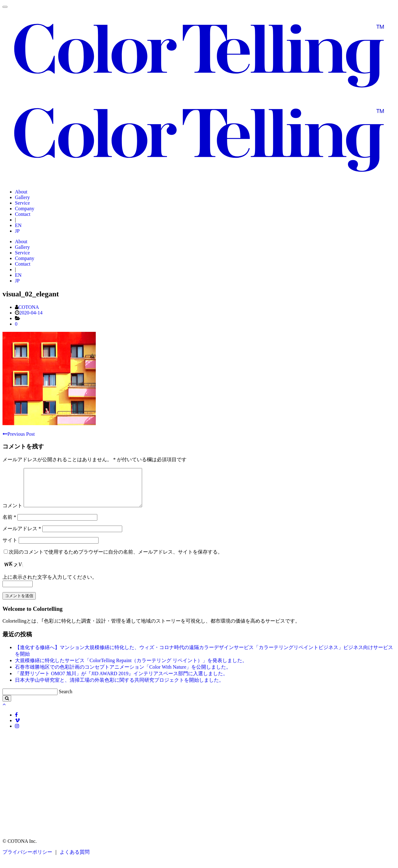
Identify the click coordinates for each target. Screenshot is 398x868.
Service (22, 203)
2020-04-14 (31, 313)
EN (18, 225)
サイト (10, 548)
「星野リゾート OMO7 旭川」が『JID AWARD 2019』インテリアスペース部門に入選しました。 (121, 681)
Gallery (22, 197)
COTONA (29, 307)
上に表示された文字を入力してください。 (50, 585)
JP (17, 231)
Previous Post (19, 434)
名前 (9, 525)
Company (25, 209)
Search (66, 699)
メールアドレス (22, 536)
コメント (12, 513)
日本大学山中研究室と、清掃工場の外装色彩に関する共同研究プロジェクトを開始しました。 (119, 687)
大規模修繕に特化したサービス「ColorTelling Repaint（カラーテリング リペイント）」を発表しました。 (131, 668)
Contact (23, 214)
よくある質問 (74, 859)
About (21, 192)
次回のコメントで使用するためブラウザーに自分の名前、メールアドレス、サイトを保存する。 (116, 559)
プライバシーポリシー (27, 859)
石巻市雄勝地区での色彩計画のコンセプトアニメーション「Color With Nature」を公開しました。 (123, 674)
